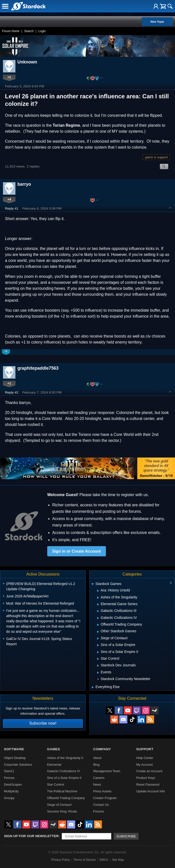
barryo (24, 184)
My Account (144, 765)
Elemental (54, 765)
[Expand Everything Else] (93, 687)
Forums (99, 811)
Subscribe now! (43, 723)
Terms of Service (85, 860)
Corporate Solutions (18, 765)
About (97, 758)
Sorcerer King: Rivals (62, 811)
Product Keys (146, 778)
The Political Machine (62, 791)
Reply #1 (12, 208)
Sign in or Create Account (77, 551)
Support (145, 749)
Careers (99, 778)
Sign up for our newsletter (31, 836)
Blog (96, 765)
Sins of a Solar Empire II (64, 778)
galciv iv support (156, 157)
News (97, 784)
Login (42, 31)
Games (53, 749)
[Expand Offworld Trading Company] (98, 625)
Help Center (145, 758)
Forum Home (11, 31)
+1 (9, 77)
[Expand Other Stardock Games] (98, 632)
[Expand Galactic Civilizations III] (98, 611)
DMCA (104, 860)
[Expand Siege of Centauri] (98, 638)
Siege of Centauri (59, 805)
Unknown (27, 62)
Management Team (107, 771)
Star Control (55, 784)
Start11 (9, 771)
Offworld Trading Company (66, 798)
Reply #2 (12, 392)
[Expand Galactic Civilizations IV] (98, 618)
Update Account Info (151, 791)
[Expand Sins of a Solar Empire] (98, 645)
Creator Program (105, 798)
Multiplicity (11, 791)
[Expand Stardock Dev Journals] (98, 666)
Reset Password (148, 784)
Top (170, 208)
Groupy (9, 798)
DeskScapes (13, 784)
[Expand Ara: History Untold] (98, 591)
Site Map (118, 860)
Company (102, 749)
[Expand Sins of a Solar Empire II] (98, 652)
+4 (9, 199)
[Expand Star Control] (98, 659)
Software (14, 749)
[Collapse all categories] (171, 583)
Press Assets (102, 791)
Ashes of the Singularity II (65, 758)
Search (29, 31)
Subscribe (126, 836)
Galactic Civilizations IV (64, 771)
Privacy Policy (61, 860)
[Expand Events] (98, 673)
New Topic (157, 22)
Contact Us (101, 805)
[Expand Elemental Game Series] (98, 604)
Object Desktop (15, 758)
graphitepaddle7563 (38, 368)
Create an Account (149, 771)
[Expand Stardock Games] (92, 584)
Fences (9, 778)
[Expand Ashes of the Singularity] (98, 598)
